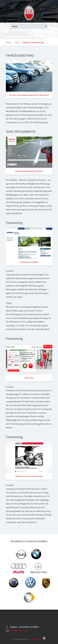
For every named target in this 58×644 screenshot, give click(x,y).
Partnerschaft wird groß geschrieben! (29, 171)
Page (17, 42)
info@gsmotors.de (19, 630)
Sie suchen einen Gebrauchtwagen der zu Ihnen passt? (29, 95)
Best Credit (29, 378)
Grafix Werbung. (36, 639)
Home (9, 42)
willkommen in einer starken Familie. (29, 476)
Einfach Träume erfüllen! (29, 262)
